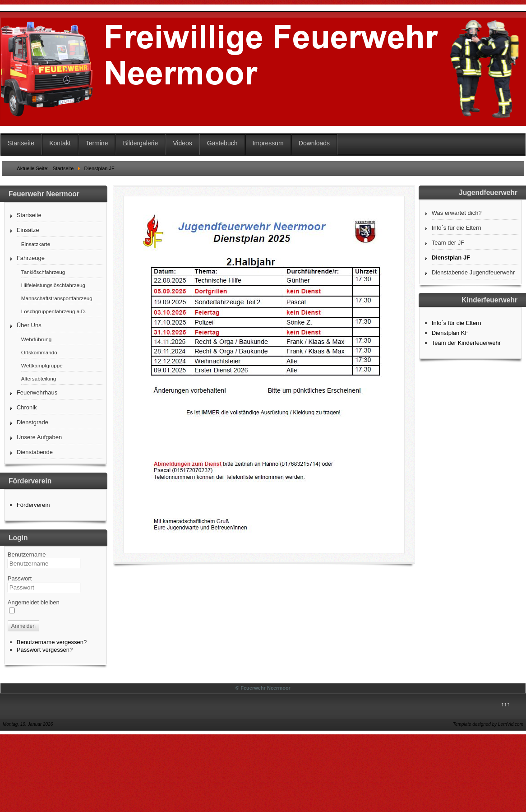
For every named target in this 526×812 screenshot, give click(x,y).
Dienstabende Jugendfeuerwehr (473, 272)
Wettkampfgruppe (42, 365)
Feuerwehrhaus (37, 392)
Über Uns (29, 325)
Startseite (21, 143)
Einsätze (28, 230)
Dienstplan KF (450, 333)
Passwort (20, 578)
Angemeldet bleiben (34, 602)
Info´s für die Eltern (457, 228)
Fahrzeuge (31, 258)
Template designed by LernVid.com (488, 724)
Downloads (314, 143)
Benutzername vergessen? (52, 642)
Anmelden (23, 626)
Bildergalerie (140, 143)
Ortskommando (39, 352)
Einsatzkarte (36, 244)
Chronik (27, 407)
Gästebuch (222, 143)
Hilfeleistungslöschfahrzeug (53, 285)
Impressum (268, 143)
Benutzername (27, 554)
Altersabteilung (39, 378)
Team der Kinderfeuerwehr (466, 343)
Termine (97, 143)
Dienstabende (35, 452)
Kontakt (60, 143)
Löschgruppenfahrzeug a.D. (54, 311)
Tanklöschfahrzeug (43, 272)
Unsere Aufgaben (39, 437)
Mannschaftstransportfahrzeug (57, 298)
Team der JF (448, 243)
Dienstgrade (32, 422)
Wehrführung (36, 339)
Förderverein (33, 505)
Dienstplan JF (451, 258)
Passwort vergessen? (45, 650)
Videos (182, 143)
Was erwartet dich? (457, 213)
